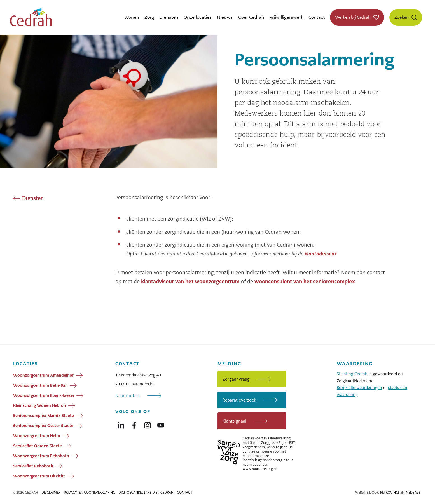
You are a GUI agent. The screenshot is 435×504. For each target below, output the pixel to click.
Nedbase (413, 493)
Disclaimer (51, 493)
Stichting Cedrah (352, 374)
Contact (317, 17)
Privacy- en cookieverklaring (89, 493)
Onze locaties (198, 17)
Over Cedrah (251, 17)
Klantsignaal (234, 421)
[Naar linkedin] (121, 424)
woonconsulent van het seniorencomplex (305, 281)
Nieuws (225, 17)
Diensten (169, 17)
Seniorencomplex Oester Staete (43, 426)
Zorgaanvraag (236, 379)
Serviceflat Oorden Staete (38, 446)
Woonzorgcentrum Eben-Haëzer (44, 395)
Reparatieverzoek (239, 400)
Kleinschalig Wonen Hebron (40, 405)
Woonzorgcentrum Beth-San (40, 385)
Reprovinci (390, 493)
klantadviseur (320, 254)
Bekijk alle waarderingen (359, 388)
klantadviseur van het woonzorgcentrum (190, 281)
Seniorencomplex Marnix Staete (44, 416)
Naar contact (128, 396)
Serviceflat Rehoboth (33, 466)
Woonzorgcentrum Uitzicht (39, 476)
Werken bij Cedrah (353, 17)
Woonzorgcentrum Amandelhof (43, 375)
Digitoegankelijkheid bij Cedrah (146, 493)
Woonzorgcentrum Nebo (37, 436)
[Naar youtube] (161, 424)
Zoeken (402, 17)
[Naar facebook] (134, 424)
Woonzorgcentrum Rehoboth (41, 456)
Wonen (132, 17)
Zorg (149, 17)
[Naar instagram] (148, 424)
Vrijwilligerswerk (286, 17)
